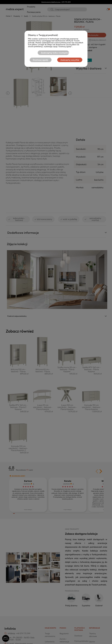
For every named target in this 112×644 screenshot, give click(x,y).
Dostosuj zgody (41, 60)
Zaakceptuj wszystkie (70, 60)
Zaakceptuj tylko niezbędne (55, 53)
